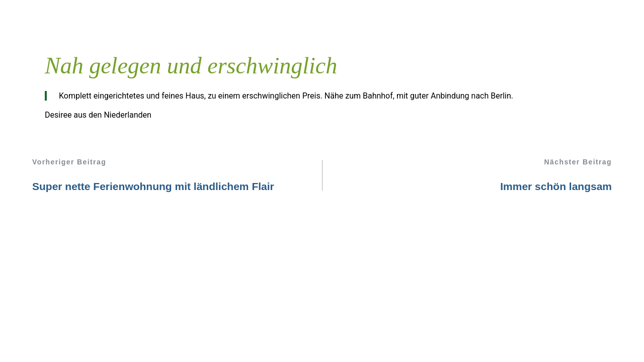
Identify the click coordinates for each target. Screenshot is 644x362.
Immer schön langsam (556, 186)
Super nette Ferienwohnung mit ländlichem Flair (153, 186)
